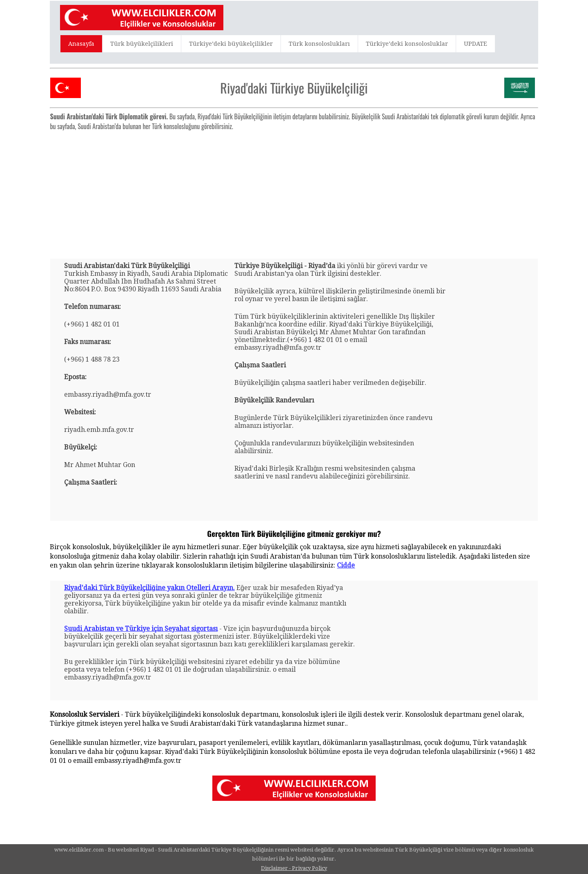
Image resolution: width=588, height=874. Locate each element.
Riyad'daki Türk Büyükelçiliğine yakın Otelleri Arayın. (149, 588)
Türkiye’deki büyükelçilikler (231, 44)
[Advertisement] (294, 191)
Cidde (346, 565)
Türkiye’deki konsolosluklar (407, 44)
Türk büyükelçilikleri (142, 44)
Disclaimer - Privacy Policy (294, 868)
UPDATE (476, 44)
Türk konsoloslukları (319, 44)
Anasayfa (81, 44)
